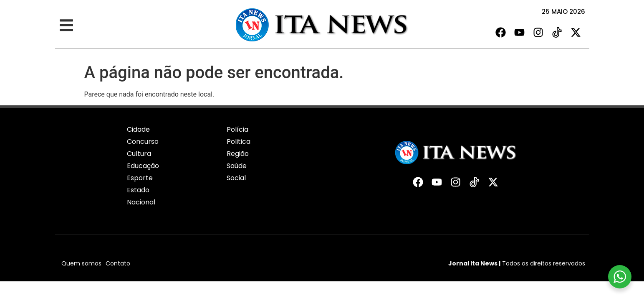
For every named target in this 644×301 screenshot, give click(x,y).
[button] (67, 25)
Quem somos (81, 263)
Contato (118, 263)
